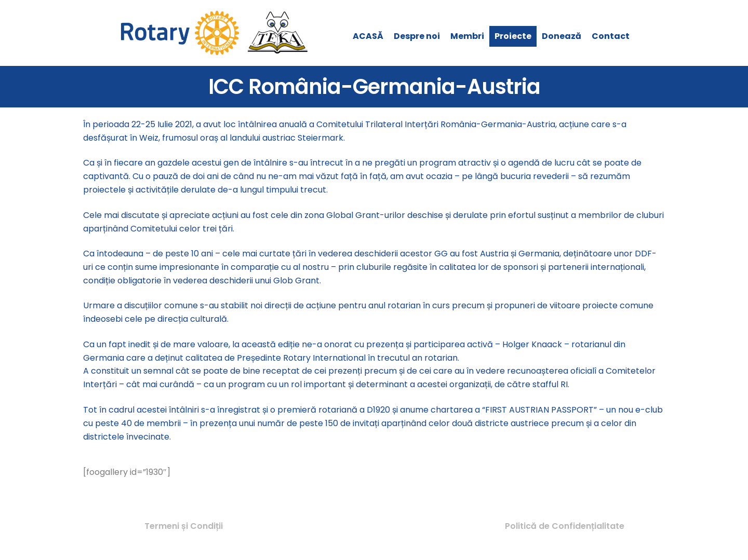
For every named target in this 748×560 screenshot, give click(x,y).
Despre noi (417, 36)
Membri (467, 36)
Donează (562, 36)
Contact (611, 36)
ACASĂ (368, 36)
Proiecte (513, 36)
